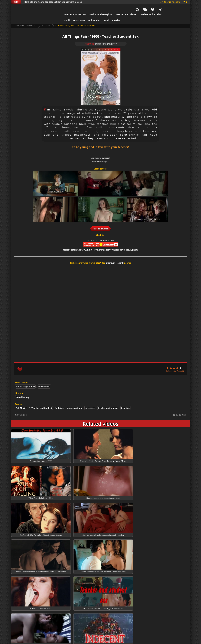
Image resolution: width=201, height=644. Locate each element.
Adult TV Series (97, 13)
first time (59, 401)
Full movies (80, 13)
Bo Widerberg (23, 390)
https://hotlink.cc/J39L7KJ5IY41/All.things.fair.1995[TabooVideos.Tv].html (100, 242)
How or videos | (173, 2)
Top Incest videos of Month (101, 594)
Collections (100, 603)
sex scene (90, 401)
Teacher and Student (136, 7)
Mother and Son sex (61, 7)
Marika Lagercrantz (25, 379)
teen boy (126, 401)
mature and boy (74, 401)
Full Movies (52, 18)
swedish (106, 150)
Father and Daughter (86, 7)
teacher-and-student (108, 401)
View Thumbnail (100, 221)
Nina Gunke (44, 379)
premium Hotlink (115, 255)
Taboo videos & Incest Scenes (28, 18)
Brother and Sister (111, 7)
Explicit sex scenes (60, 13)
